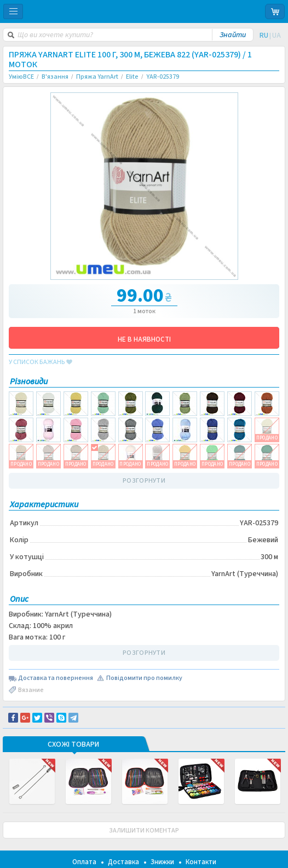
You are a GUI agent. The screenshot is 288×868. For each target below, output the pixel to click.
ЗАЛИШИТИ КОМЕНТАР (144, 831)
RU (264, 36)
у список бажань (41, 362)
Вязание (31, 690)
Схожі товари (73, 745)
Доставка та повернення (56, 678)
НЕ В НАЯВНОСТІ (144, 339)
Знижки (162, 862)
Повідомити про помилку (144, 678)
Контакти (201, 862)
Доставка (123, 862)
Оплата (84, 862)
